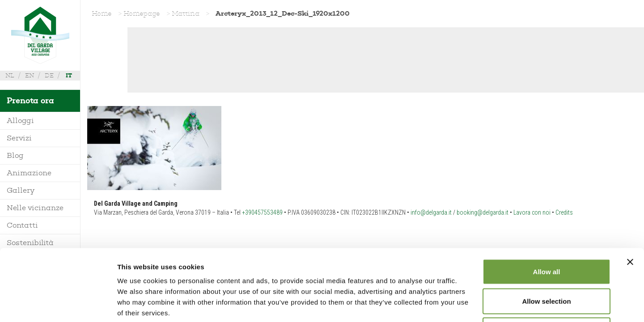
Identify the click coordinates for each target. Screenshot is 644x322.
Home (102, 13)
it (69, 75)
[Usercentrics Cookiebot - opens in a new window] (58, 305)
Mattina (186, 13)
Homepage (142, 13)
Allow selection (546, 234)
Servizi (19, 138)
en (30, 75)
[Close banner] (630, 195)
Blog (15, 155)
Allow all (547, 205)
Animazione (29, 173)
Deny (547, 263)
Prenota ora (30, 101)
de (49, 75)
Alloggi (20, 121)
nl (10, 75)
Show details (469, 304)
